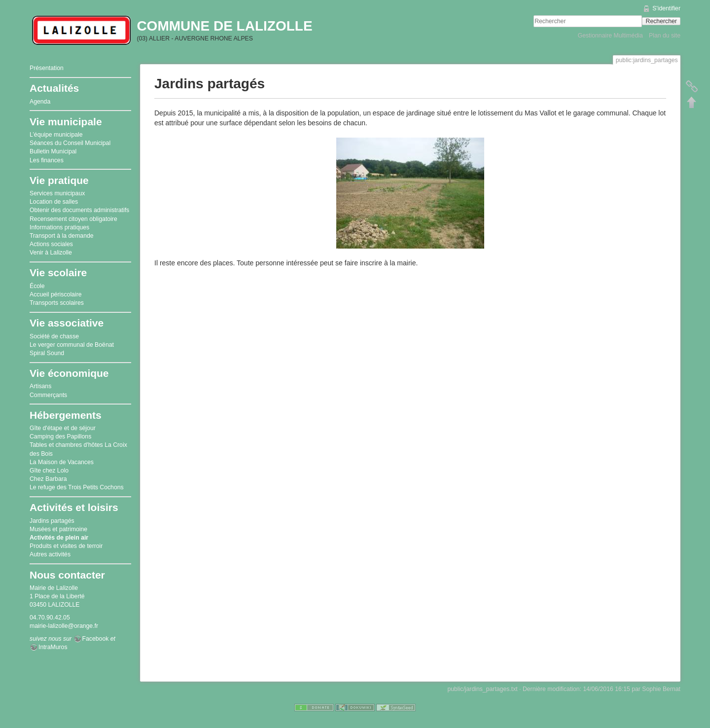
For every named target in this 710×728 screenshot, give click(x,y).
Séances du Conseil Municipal (70, 143)
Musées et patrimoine (58, 529)
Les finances (47, 160)
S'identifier (666, 8)
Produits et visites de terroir (66, 546)
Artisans (40, 386)
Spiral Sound (47, 353)
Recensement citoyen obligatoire (73, 219)
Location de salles (54, 202)
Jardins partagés (52, 521)
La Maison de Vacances (62, 462)
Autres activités (50, 554)
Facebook (96, 639)
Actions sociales (51, 244)
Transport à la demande (62, 236)
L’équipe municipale (56, 135)
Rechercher (661, 21)
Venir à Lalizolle (51, 253)
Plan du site (665, 36)
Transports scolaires (57, 303)
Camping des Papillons (60, 437)
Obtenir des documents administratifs (79, 210)
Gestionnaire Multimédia (610, 36)
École (37, 286)
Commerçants (48, 395)
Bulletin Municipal (53, 151)
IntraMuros (53, 647)
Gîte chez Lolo (49, 471)
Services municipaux (57, 193)
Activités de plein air (59, 538)
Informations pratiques (59, 227)
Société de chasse (54, 336)
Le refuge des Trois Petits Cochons (77, 487)
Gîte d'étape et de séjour (63, 428)
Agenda (40, 102)
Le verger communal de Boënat (72, 345)
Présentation (47, 68)
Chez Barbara (48, 479)
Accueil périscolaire (56, 294)
